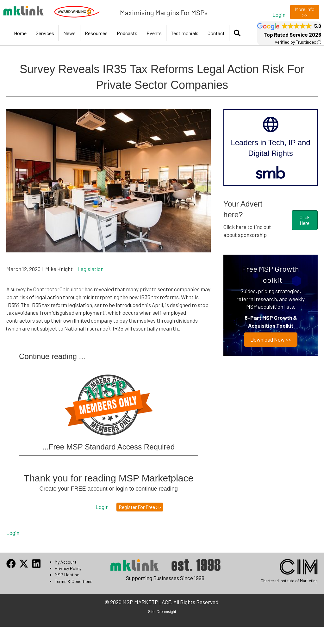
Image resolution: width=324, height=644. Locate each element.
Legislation (90, 269)
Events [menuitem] (154, 33)
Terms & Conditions (74, 581)
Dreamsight (166, 612)
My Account (66, 562)
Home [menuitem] (20, 33)
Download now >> (271, 339)
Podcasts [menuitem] (127, 33)
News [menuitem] (69, 33)
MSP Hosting (67, 575)
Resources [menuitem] (96, 33)
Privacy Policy (68, 568)
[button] (279, 14)
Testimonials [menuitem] (185, 33)
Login (13, 533)
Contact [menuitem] (216, 33)
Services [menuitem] (45, 33)
